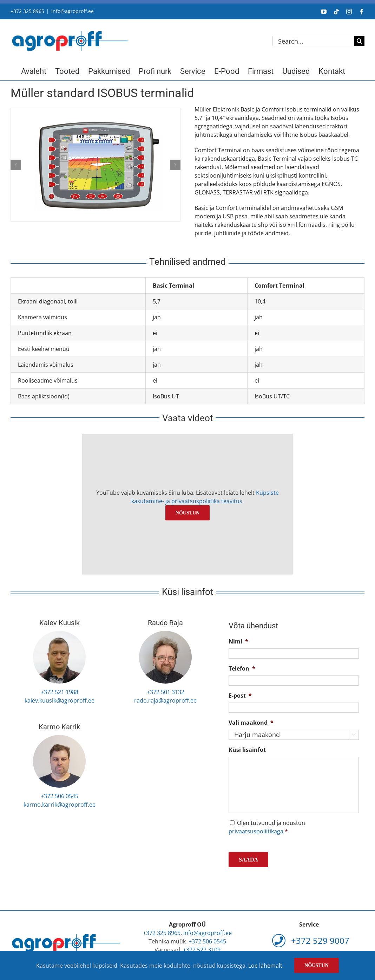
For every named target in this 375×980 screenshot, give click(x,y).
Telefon (242, 669)
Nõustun (187, 513)
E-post (240, 696)
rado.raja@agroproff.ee (165, 700)
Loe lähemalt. (266, 966)
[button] (16, 165)
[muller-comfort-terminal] (96, 165)
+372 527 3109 (202, 950)
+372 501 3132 (166, 692)
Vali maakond (251, 723)
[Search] (359, 41)
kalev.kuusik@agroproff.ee (60, 700)
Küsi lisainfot (247, 750)
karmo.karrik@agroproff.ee (60, 805)
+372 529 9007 (311, 940)
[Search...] (313, 41)
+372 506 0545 (60, 796)
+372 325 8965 (27, 11)
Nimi (238, 642)
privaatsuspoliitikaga (256, 831)
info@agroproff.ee (73, 11)
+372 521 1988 (60, 692)
